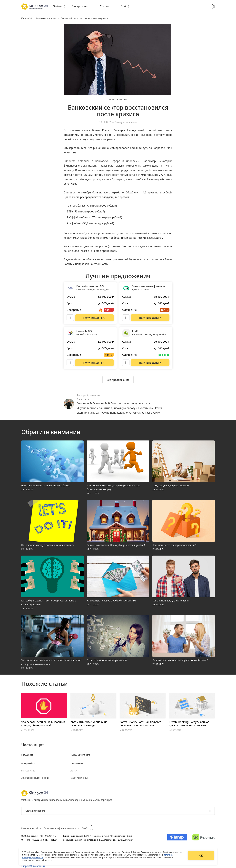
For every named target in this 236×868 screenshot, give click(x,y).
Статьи (104, 6)
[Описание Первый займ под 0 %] (70, 318)
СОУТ (84, 828)
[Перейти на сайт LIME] (150, 363)
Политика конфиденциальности (61, 828)
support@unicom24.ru (33, 866)
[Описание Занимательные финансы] (126, 318)
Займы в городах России (35, 778)
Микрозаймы (29, 763)
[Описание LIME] (126, 363)
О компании (76, 763)
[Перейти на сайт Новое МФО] (94, 363)
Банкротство (80, 6)
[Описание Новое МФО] (70, 363)
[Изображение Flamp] (177, 838)
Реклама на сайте (31, 828)
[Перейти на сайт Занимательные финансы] (150, 318)
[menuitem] (59, 7)
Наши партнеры (79, 778)
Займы (58, 6)
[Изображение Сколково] (203, 838)
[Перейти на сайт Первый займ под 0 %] (94, 318)
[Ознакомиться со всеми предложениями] (118, 380)
